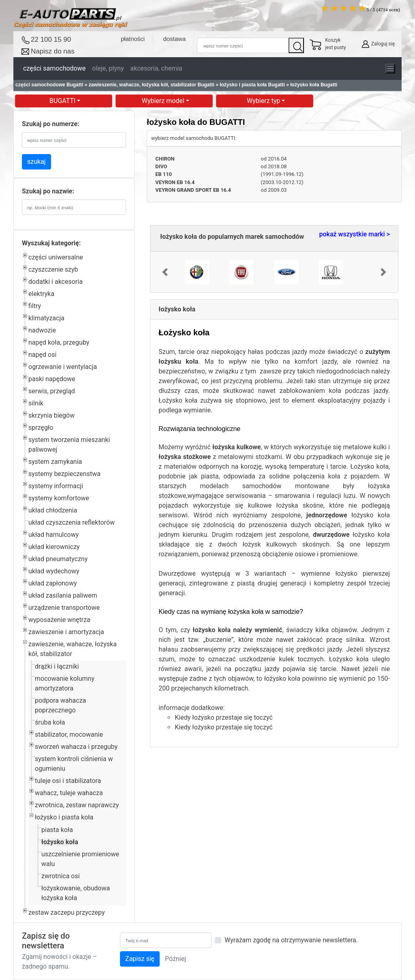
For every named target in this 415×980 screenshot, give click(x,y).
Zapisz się (140, 959)
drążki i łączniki (57, 666)
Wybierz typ (264, 101)
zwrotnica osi (61, 876)
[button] (165, 272)
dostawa (174, 39)
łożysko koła (60, 842)
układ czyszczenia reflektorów (72, 522)
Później (175, 959)
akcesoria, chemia (156, 68)
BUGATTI (63, 101)
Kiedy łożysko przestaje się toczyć (224, 717)
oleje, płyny (108, 68)
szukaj (36, 162)
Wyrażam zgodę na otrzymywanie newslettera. (291, 940)
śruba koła (50, 722)
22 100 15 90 (51, 40)
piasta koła (57, 830)
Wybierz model (164, 101)
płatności (133, 39)
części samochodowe (54, 68)
